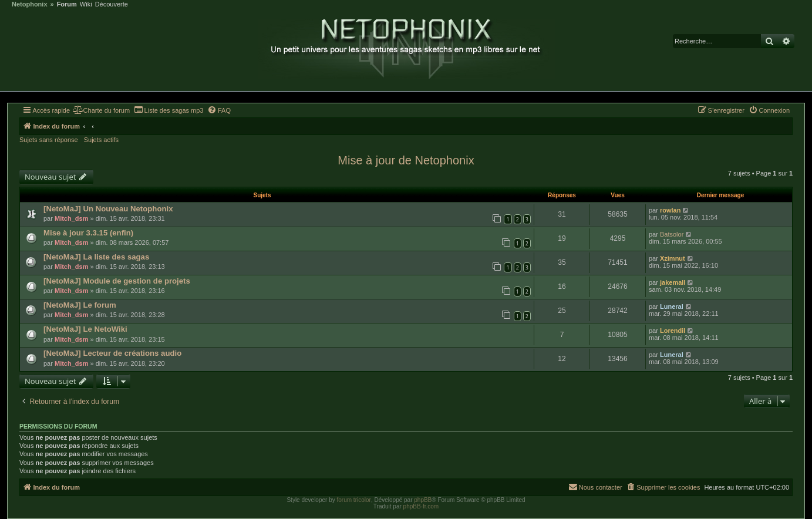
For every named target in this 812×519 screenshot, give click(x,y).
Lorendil (673, 331)
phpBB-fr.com (421, 506)
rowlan (670, 210)
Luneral (672, 306)
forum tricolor (354, 500)
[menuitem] (101, 110)
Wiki (86, 4)
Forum (67, 4)
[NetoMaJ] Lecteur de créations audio (112, 353)
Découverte (112, 4)
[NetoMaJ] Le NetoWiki (85, 329)
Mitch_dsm (71, 218)
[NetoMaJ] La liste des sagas (96, 257)
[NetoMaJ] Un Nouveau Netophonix (108, 209)
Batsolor (672, 234)
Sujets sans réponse (49, 140)
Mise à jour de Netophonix (406, 160)
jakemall (673, 282)
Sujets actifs (101, 140)
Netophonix (30, 4)
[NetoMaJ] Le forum (80, 305)
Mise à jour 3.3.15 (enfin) (88, 233)
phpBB (423, 500)
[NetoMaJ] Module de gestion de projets (117, 281)
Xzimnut (673, 258)
